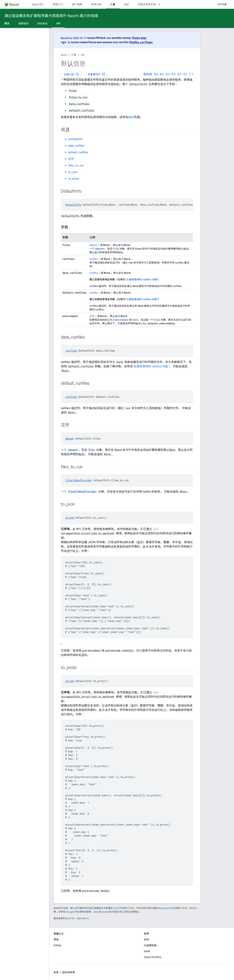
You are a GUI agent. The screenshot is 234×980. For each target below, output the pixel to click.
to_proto (74, 179)
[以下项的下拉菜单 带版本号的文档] (161, 4)
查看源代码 (96, 74)
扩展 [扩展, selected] (113, 4)
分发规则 (42, 23)
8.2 (185, 74)
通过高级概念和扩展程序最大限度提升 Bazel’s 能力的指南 (51, 16)
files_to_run (76, 165)
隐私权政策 (69, 972)
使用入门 (58, 4)
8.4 (174, 74)
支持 (146, 940)
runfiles (94, 259)
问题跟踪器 (150, 945)
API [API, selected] (58, 23)
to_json (73, 172)
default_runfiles (78, 152)
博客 (56, 940)
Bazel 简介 (38, 4)
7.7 (191, 74)
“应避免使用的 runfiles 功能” (142, 279)
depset (93, 245)
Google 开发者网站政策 (79, 912)
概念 (7, 23)
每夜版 (148, 74)
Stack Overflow (153, 957)
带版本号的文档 (147, 4)
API (83, 55)
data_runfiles (77, 146)
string (70, 518)
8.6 (162, 74)
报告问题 (71, 74)
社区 (127, 4)
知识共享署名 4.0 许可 (110, 908)
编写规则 (23, 23)
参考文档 (96, 4)
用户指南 (77, 4)
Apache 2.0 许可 (167, 908)
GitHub (222, 4)
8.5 (168, 74)
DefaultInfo (75, 139)
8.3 (179, 74)
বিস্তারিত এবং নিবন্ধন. (141, 42)
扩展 (74, 55)
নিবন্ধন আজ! (139, 38)
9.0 (156, 74)
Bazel (64, 55)
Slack (147, 951)
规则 (131, 117)
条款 (56, 972)
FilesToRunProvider (79, 480)
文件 (71, 159)
